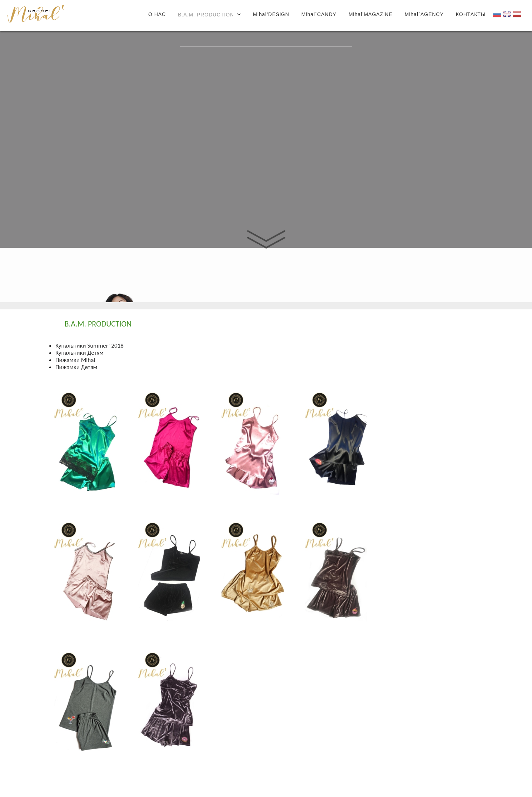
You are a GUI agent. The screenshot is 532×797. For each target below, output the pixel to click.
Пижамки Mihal (75, 360)
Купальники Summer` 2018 (90, 346)
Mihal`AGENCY (424, 14)
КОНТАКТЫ (471, 14)
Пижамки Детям (76, 367)
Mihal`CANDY (319, 14)
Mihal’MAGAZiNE (371, 14)
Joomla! (36, 17)
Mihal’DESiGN (271, 14)
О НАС (157, 14)
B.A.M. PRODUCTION (206, 15)
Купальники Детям (79, 353)
